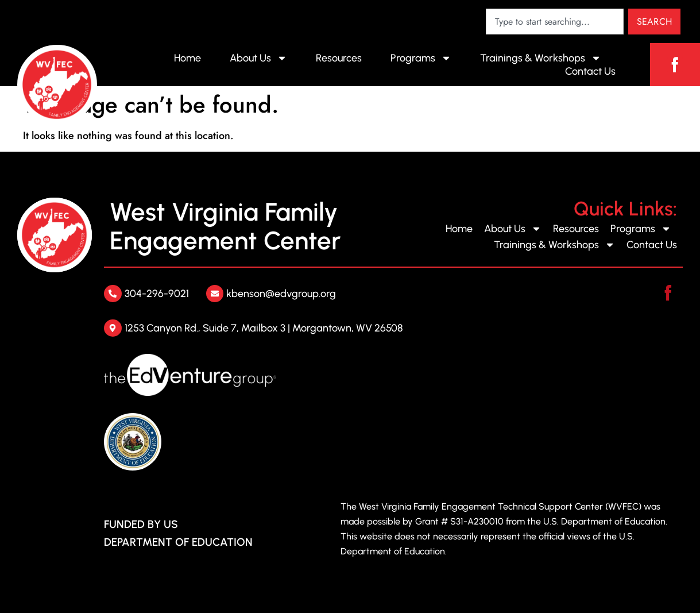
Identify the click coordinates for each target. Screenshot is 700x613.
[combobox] (555, 22)
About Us (258, 58)
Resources (339, 58)
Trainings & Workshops (541, 58)
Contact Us (590, 71)
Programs (421, 58)
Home (187, 58)
